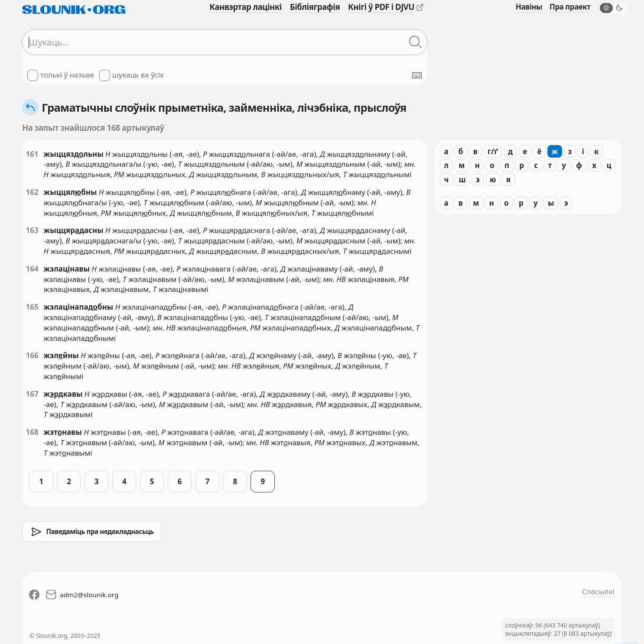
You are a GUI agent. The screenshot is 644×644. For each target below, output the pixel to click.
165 (32, 307)
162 (32, 192)
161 (32, 154)
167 (32, 394)
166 (32, 355)
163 (32, 230)
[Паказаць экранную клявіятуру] (417, 75)
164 (32, 269)
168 (32, 432)
